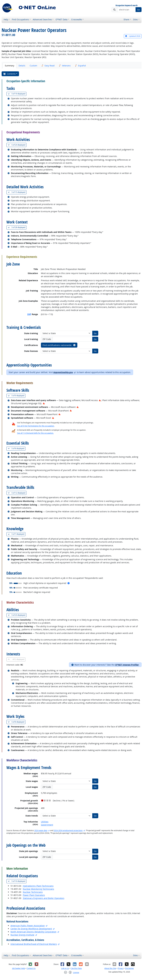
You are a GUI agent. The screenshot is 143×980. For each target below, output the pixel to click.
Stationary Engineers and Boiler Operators (44, 898)
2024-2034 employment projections (68, 830)
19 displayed (17, 94)
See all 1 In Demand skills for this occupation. (35, 433)
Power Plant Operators (34, 895)
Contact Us (31, 968)
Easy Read (48, 66)
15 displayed (17, 192)
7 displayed (17, 534)
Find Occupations (20, 19)
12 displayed (17, 493)
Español (80, 66)
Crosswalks (77, 19)
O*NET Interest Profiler (127, 665)
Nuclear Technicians (33, 892)
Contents (9, 74)
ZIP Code (47, 339)
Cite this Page (76, 968)
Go (138, 10)
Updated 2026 (133, 36)
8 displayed (17, 448)
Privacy (121, 968)
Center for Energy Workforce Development (31, 929)
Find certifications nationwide (59, 345)
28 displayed (17, 227)
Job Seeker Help (19, 968)
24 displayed (17, 145)
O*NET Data (61, 19)
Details (22, 66)
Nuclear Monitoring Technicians (38, 889)
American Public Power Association (28, 926)
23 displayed (17, 615)
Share (126, 19)
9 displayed (17, 396)
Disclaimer (130, 968)
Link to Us (65, 968)
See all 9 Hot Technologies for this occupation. (36, 426)
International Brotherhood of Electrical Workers (34, 944)
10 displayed (17, 881)
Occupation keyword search (126, 5)
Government (47, 825)
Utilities (45, 822)
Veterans (65, 66)
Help (6, 19)
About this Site (110, 968)
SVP (29, 314)
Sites (135, 19)
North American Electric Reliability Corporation (33, 932)
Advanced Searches (42, 19)
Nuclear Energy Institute (22, 935)
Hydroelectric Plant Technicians (38, 886)
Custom (33, 66)
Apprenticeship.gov (63, 372)
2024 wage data (41, 830)
